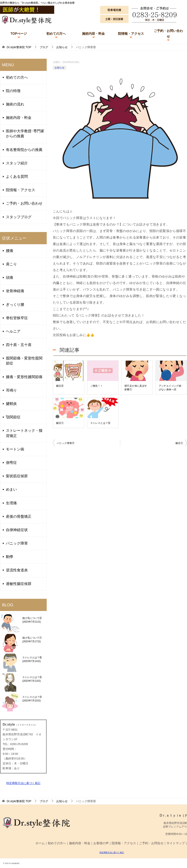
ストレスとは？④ (32, 699)
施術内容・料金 (93, 34)
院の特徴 (13, 91)
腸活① (60, 423)
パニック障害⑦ (66, 443)
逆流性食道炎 (17, 570)
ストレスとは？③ (100, 423)
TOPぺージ (19, 34)
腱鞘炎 (11, 404)
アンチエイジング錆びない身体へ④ (170, 388)
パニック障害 (17, 543)
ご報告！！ (97, 386)
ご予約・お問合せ (151, 843)
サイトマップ (176, 843)
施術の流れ (15, 104)
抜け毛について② (32, 620)
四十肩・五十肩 (19, 345)
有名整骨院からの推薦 (24, 150)
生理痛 (11, 503)
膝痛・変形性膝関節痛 (24, 377)
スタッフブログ (19, 217)
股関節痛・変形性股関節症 (24, 361)
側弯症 (11, 463)
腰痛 (10, 251)
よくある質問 (17, 177)
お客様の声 (101, 843)
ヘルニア (13, 331)
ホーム (40, 843)
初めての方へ (56, 34)
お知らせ (59, 68)
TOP (19, 47)
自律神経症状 (17, 530)
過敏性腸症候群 (19, 584)
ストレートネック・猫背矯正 (24, 433)
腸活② (60, 386)
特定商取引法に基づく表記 (23, 783)
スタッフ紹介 (17, 163)
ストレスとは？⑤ (32, 679)
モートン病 (15, 449)
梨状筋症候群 (17, 476)
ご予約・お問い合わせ (168, 34)
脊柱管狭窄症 (17, 318)
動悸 (10, 557)
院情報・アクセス (131, 34)
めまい (11, 489)
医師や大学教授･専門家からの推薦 (25, 134)
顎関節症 (13, 417)
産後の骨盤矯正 (19, 516)
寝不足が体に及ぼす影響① (136, 388)
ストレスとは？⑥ (32, 659)
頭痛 (10, 278)
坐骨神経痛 (15, 291)
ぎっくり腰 (15, 305)
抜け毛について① (32, 640)
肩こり (11, 264)
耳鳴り (11, 390)
